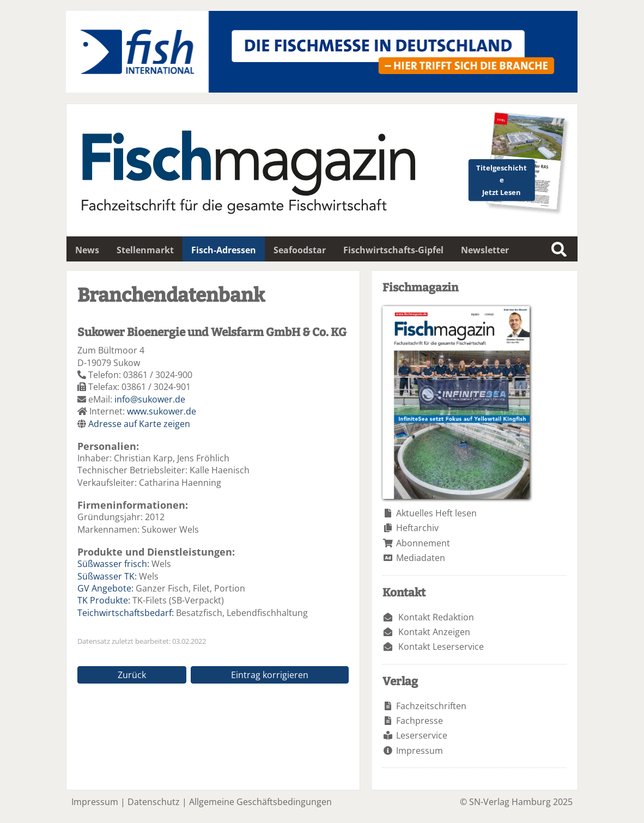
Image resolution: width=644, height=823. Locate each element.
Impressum (420, 751)
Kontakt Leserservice (441, 647)
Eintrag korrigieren (270, 675)
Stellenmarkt (145, 250)
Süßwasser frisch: (113, 564)
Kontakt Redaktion (436, 617)
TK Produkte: (104, 600)
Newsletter (485, 250)
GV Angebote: (105, 588)
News (87, 250)
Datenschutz (154, 802)
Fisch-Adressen (224, 250)
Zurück (132, 675)
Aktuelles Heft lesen (436, 513)
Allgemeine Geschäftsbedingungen (260, 802)
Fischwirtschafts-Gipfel (393, 250)
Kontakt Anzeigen (434, 632)
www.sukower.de (162, 411)
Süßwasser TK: (107, 576)
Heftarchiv (417, 528)
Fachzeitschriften (431, 706)
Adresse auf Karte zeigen (139, 424)
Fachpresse (420, 721)
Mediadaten (421, 558)
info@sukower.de (150, 399)
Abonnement (423, 543)
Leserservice (422, 735)
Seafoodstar (300, 250)
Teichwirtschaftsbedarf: (126, 613)
